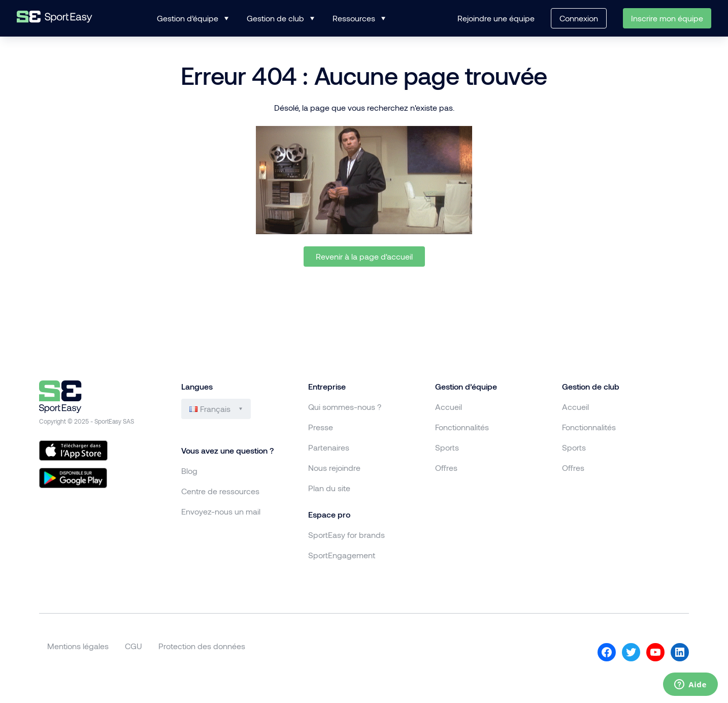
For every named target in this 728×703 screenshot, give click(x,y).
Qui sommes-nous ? (345, 407)
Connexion (579, 18)
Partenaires (329, 447)
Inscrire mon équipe (667, 18)
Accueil (449, 407)
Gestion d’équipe (188, 18)
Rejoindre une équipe (496, 18)
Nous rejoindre (334, 468)
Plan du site (329, 488)
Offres (446, 468)
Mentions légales (78, 646)
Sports (447, 447)
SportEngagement (342, 555)
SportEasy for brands (346, 535)
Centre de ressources (220, 491)
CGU (134, 646)
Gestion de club (275, 18)
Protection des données (202, 646)
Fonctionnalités (462, 427)
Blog (189, 471)
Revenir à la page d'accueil (364, 256)
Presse (321, 427)
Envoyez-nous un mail (221, 511)
